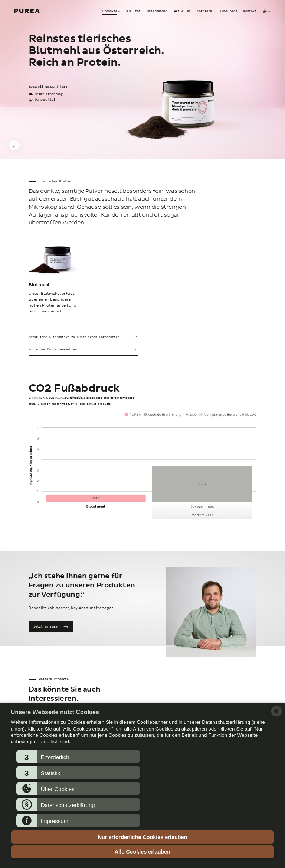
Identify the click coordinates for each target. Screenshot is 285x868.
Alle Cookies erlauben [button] (142, 852)
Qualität (133, 11)
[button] (78, 757)
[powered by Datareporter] (276, 716)
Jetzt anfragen (46, 626)
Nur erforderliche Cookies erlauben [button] (143, 837)
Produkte (110, 11)
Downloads (229, 11)
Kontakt (250, 11)
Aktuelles (182, 11)
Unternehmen (157, 11)
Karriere (204, 11)
